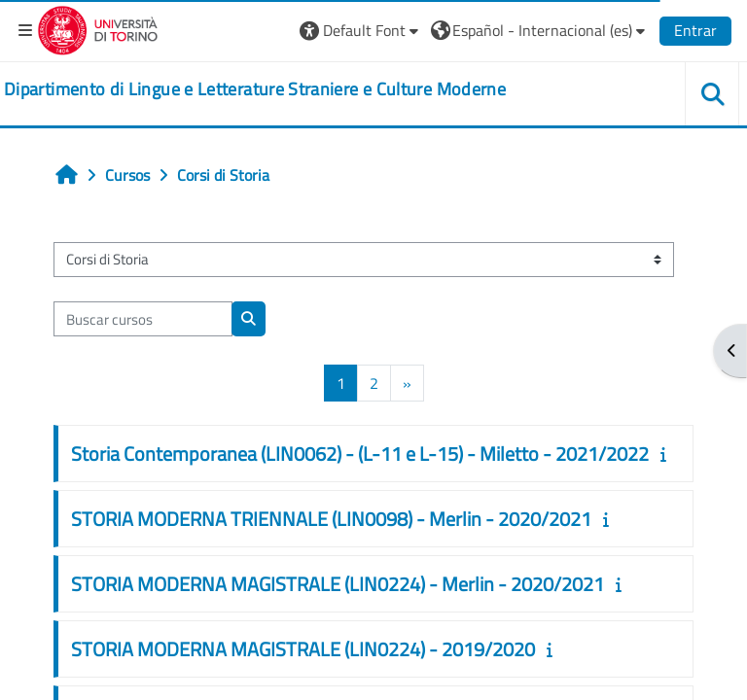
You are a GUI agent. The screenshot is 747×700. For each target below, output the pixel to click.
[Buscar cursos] (143, 319)
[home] (255, 89)
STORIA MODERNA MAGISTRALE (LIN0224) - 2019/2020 (303, 649)
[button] (361, 30)
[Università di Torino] (98, 28)
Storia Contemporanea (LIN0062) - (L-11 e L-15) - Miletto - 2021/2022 (360, 454)
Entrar (695, 30)
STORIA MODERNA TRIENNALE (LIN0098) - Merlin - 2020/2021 (331, 519)
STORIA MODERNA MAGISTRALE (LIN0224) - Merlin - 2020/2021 (338, 584)
